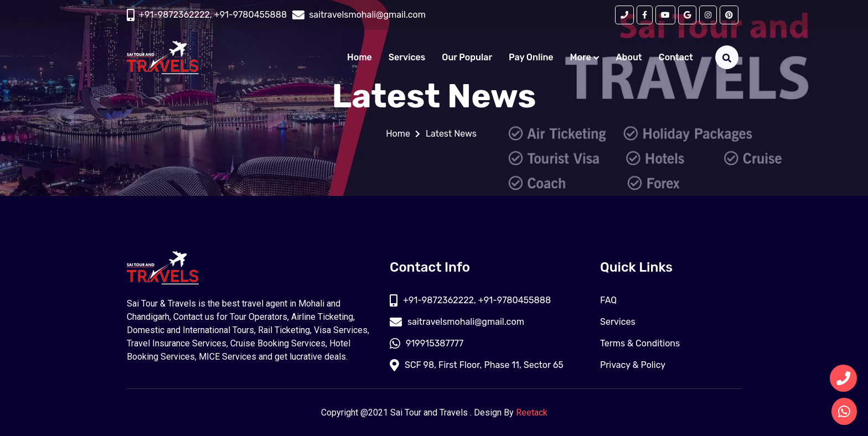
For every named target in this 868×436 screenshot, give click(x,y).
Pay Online (531, 57)
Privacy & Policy (633, 365)
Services (407, 57)
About (629, 57)
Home (360, 57)
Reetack (532, 412)
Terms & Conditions (640, 343)
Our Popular (467, 57)
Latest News (451, 134)
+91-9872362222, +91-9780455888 (213, 15)
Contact (676, 57)
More (585, 57)
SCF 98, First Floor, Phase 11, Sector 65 (477, 365)
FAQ (608, 300)
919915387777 (427, 343)
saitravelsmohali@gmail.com (457, 322)
